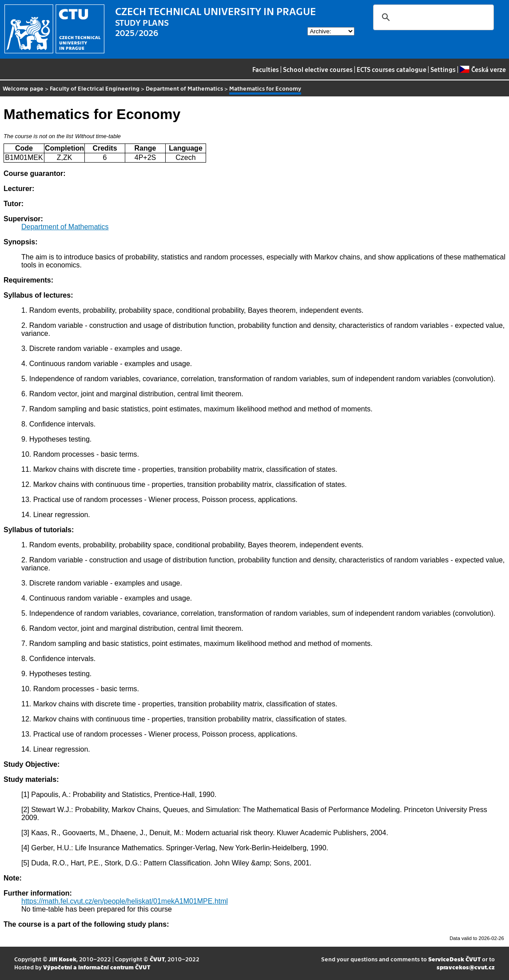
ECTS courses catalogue (392, 69)
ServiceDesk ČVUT (454, 959)
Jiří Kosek (63, 959)
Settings (443, 69)
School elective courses (318, 69)
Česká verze (483, 69)
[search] (432, 17)
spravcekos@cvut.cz (466, 967)
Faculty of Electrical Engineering (95, 88)
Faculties (266, 69)
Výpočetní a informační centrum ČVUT (97, 967)
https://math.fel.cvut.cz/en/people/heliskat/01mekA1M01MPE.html (125, 901)
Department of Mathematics (184, 88)
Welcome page (23, 88)
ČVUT (157, 959)
